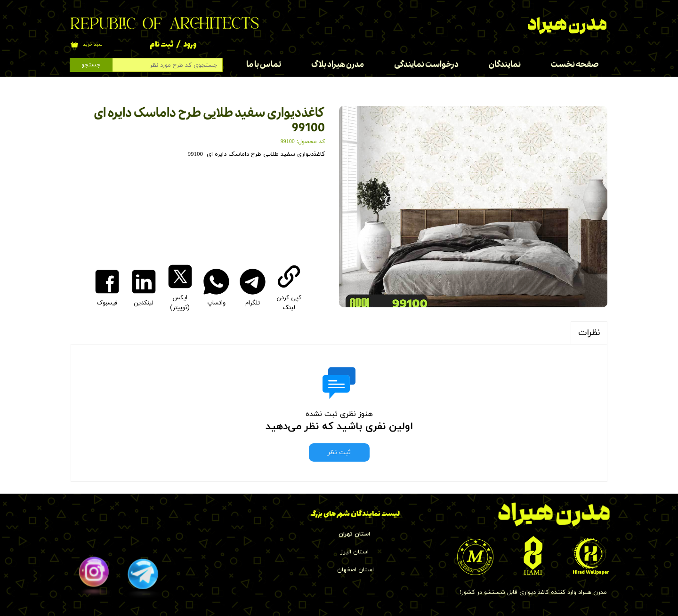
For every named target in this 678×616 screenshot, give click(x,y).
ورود (190, 45)
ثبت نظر (339, 452)
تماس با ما (264, 64)
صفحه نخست (575, 64)
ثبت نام (162, 45)
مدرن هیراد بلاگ (338, 64)
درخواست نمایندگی (426, 64)
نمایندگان (505, 64)
